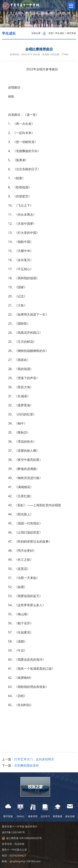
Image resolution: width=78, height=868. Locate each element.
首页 (51, 33)
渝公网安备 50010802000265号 (24, 838)
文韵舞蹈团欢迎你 (27, 765)
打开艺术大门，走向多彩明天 (34, 759)
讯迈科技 (19, 844)
